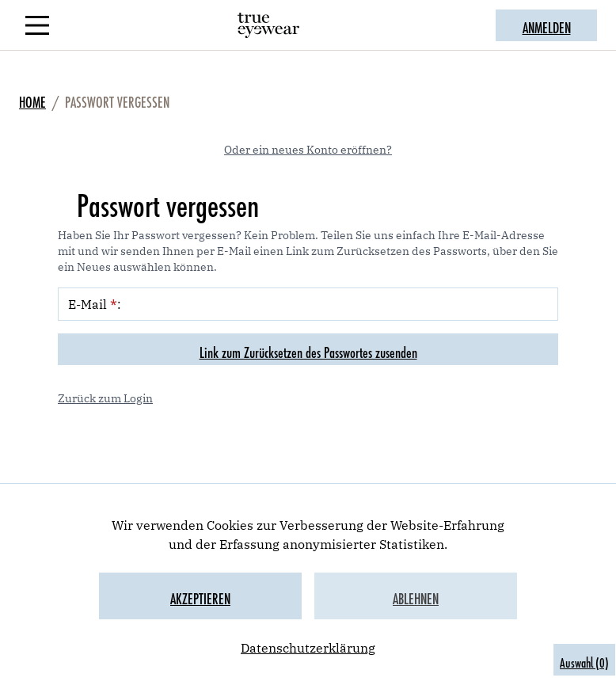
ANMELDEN (547, 25)
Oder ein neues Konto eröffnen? (308, 150)
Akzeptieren (200, 596)
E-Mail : (95, 304)
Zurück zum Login (105, 398)
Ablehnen (416, 596)
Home (32, 99)
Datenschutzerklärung (308, 648)
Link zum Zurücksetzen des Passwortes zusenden (308, 349)
